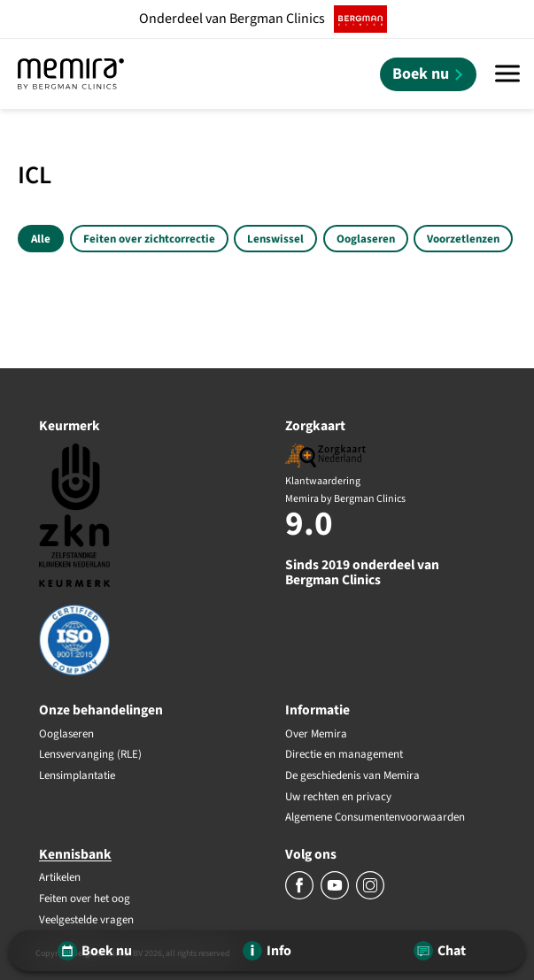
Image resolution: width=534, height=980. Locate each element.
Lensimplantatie (77, 776)
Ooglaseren (366, 239)
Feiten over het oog (85, 899)
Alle (41, 239)
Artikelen (60, 878)
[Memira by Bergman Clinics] (71, 74)
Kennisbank (75, 854)
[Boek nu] (428, 74)
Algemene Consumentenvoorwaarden (375, 818)
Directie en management (344, 755)
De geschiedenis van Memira (352, 776)
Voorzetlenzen (463, 239)
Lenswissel (275, 239)
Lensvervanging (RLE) (90, 755)
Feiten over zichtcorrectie (149, 239)
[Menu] (507, 74)
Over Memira (316, 735)
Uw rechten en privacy (338, 798)
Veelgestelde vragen (86, 921)
